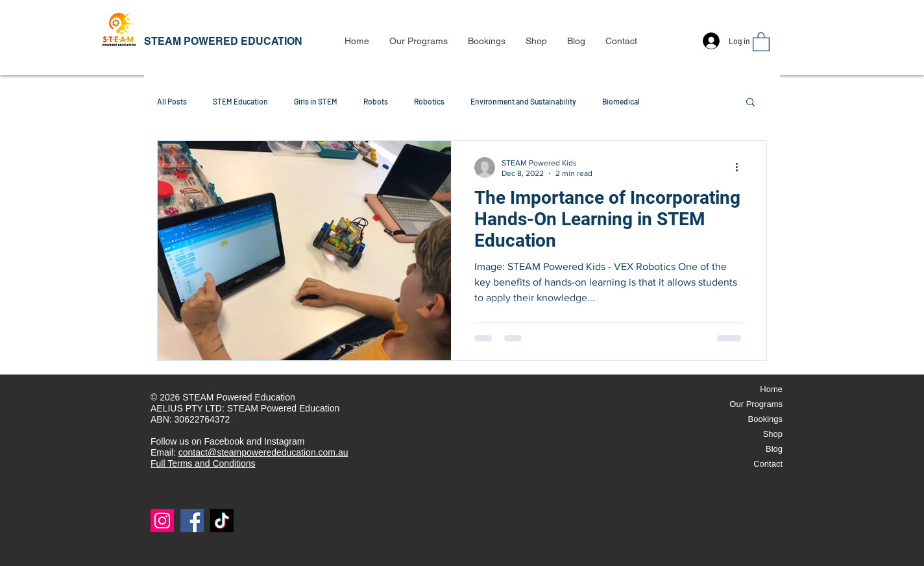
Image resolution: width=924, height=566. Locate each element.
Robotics (429, 101)
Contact (768, 464)
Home (771, 389)
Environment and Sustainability (523, 101)
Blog (774, 449)
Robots (376, 101)
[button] (418, 41)
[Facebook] (192, 521)
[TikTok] (222, 521)
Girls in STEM (316, 101)
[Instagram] (162, 521)
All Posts (172, 101)
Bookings (765, 419)
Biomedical (621, 101)
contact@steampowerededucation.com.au (263, 452)
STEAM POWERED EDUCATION (223, 41)
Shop (773, 434)
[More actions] (741, 167)
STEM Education (240, 101)
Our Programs (756, 404)
